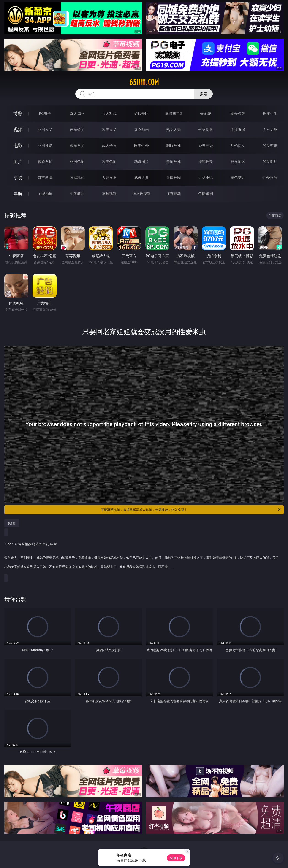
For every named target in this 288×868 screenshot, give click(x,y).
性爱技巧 (270, 178)
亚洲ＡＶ (45, 130)
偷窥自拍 (45, 162)
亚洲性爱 (45, 146)
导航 (18, 193)
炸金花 (206, 114)
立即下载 (176, 858)
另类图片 (270, 162)
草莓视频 (109, 194)
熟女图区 (238, 162)
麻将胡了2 (173, 114)
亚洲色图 (77, 162)
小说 (18, 177)
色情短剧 (206, 194)
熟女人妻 (174, 130)
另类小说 (206, 178)
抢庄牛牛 (270, 114)
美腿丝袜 (174, 162)
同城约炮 (45, 194)
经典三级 (206, 146)
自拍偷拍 (77, 130)
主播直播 (238, 130)
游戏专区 (141, 114)
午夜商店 (77, 194)
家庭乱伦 (77, 178)
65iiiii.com (144, 82)
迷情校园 (174, 178)
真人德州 (77, 114)
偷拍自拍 (77, 146)
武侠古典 (141, 178)
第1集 (12, 523)
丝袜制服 (206, 130)
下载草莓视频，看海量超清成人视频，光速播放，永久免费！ (191, 510)
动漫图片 (141, 162)
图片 (18, 161)
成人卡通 (109, 146)
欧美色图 (109, 162)
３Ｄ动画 (141, 130)
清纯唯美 (206, 162)
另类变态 (270, 146)
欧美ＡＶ (109, 130)
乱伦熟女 (238, 146)
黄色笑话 (238, 178)
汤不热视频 (141, 194)
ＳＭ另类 (270, 130)
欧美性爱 (141, 146)
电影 (18, 145)
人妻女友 (109, 178)
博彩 (18, 113)
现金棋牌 (238, 114)
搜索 (204, 94)
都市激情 (45, 178)
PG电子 (45, 114)
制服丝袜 (174, 146)
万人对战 (109, 114)
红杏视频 (174, 194)
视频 (18, 129)
